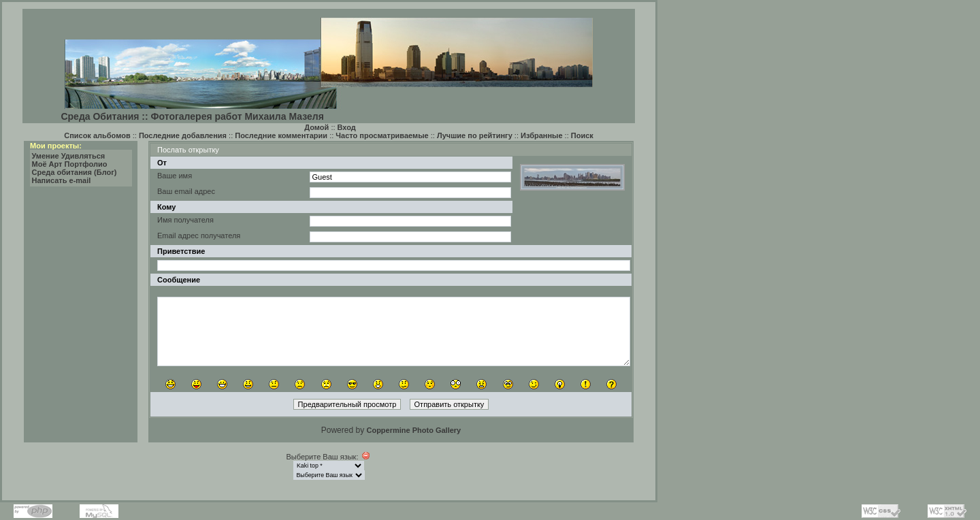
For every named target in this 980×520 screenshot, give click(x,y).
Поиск (582, 135)
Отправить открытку (450, 404)
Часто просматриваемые (382, 135)
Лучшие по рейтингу (475, 135)
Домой (316, 127)
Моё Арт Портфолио (70, 164)
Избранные (542, 135)
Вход (347, 127)
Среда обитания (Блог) (75, 172)
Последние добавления (183, 135)
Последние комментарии (281, 135)
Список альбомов (97, 135)
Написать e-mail (62, 180)
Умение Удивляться (69, 156)
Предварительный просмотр (347, 404)
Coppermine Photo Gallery (413, 430)
